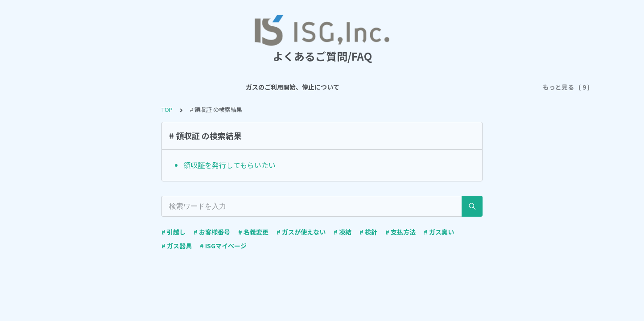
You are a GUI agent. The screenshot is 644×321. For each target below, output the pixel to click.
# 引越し (173, 232)
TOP (167, 109)
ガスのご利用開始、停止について (144, 87)
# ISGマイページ (223, 246)
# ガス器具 (177, 246)
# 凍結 (343, 232)
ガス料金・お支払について (372, 87)
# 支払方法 (400, 232)
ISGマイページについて (455, 87)
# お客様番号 (212, 232)
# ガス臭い (439, 232)
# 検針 (368, 232)
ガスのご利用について (234, 87)
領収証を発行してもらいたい (229, 165)
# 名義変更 (253, 232)
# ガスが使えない (301, 232)
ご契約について (300, 87)
